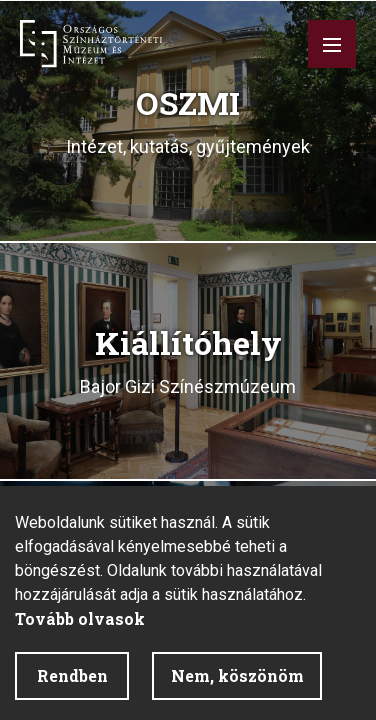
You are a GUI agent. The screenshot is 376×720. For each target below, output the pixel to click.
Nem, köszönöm (237, 675)
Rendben (72, 675)
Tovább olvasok (80, 618)
